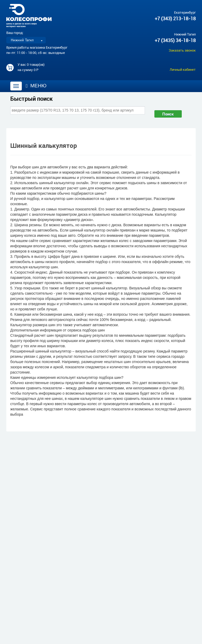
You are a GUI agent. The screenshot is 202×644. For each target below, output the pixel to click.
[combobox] (78, 110)
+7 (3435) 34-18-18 (175, 40)
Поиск (168, 114)
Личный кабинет (183, 69)
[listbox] (26, 40)
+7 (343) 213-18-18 (175, 18)
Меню (36, 86)
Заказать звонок (182, 50)
